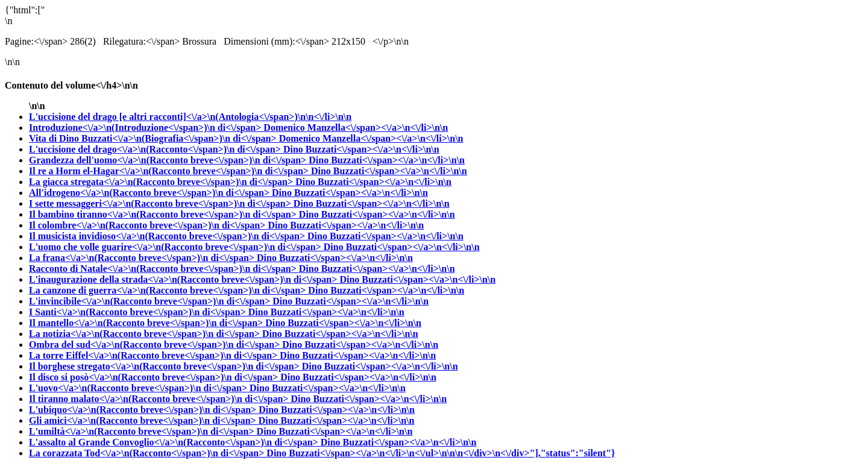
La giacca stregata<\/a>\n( (162, 182)
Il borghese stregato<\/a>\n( (165, 366)
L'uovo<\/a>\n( (139, 388)
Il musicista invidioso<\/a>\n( (168, 236)
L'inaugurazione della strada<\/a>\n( (184, 279)
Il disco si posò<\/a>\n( (155, 377)
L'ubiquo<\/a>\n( (144, 410)
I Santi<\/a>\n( (139, 312)
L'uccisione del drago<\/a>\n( (156, 149)
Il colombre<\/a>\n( (148, 225)
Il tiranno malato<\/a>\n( (160, 399)
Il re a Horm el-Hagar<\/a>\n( (170, 171)
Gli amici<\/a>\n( (144, 420)
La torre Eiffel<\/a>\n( (154, 355)
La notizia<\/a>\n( (146, 334)
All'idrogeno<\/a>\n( (150, 193)
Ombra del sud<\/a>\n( (156, 345)
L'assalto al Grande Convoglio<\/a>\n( (175, 442)
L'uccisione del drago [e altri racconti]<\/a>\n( (190, 117)
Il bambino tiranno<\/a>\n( (164, 214)
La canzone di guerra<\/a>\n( (168, 290)
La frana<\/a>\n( (143, 258)
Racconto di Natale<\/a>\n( (164, 269)
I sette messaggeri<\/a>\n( (161, 203)
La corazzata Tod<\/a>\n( (148, 453)
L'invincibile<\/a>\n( (151, 301)
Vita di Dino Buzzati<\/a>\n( (154, 138)
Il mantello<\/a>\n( (147, 323)
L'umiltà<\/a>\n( (143, 431)
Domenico (356, 127)
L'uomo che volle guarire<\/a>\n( (176, 247)
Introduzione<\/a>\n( (146, 127)
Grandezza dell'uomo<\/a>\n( (169, 160)
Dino (361, 149)
